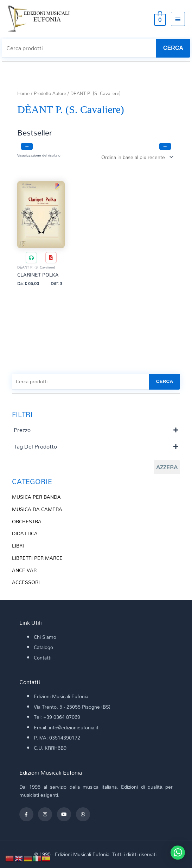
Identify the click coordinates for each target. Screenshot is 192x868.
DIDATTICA (25, 533)
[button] (178, 853)
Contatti (43, 658)
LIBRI (18, 546)
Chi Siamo (45, 637)
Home (23, 94)
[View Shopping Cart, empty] (159, 19)
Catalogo (43, 647)
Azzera (167, 467)
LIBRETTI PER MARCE (37, 558)
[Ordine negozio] (136, 157)
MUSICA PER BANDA (36, 497)
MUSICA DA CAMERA (37, 509)
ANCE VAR (24, 570)
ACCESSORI (26, 582)
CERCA (173, 48)
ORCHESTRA (27, 521)
